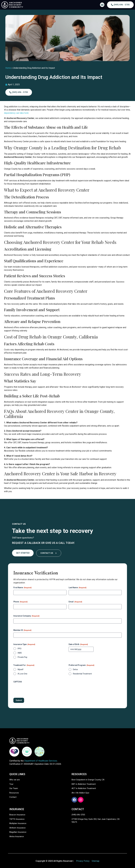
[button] (102, 5)
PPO (20, 649)
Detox (75, 669)
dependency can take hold (16, 113)
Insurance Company (26, 616)
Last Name (78, 588)
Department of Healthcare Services (41, 761)
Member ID (22, 630)
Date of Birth (78, 644)
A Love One (22, 674)
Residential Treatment (82, 674)
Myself (21, 669)
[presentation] (34, 689)
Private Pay (22, 657)
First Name (22, 588)
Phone (20, 602)
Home (8, 68)
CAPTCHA (18, 682)
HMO (20, 653)
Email (75, 602)
